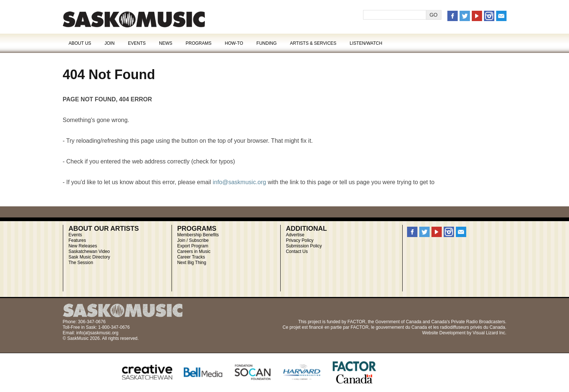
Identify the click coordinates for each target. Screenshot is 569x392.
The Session (81, 263)
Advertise (295, 235)
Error (134, 19)
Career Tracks (191, 257)
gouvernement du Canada (401, 327)
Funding (267, 43)
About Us (80, 43)
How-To (234, 43)
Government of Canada (398, 322)
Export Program (193, 246)
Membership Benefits (198, 235)
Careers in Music (194, 251)
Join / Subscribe (193, 240)
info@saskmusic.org (239, 182)
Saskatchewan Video (89, 251)
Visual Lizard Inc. (489, 333)
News (166, 43)
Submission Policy (304, 246)
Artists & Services (313, 43)
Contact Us (297, 251)
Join (110, 43)
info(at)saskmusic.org (97, 333)
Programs (199, 43)
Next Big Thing (192, 263)
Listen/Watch (366, 43)
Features (77, 240)
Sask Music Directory (89, 257)
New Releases (83, 246)
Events (137, 43)
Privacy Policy (300, 240)
